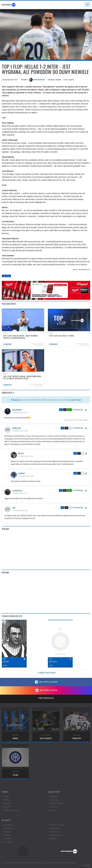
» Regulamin (7, 807)
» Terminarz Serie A (55, 835)
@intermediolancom (46, 690)
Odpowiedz (78, 410)
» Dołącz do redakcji (56, 803)
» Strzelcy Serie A (54, 832)
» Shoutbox (52, 807)
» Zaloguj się (53, 796)
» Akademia (52, 839)
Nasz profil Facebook (46, 682)
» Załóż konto (53, 800)
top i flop (6, 276)
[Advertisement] (46, 550)
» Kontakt (6, 796)
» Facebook (53, 810)
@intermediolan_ (46, 698)
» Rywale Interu (8, 828)
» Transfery (6, 835)
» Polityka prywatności (11, 810)
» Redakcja (6, 800)
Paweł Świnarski (37, 80)
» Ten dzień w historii (56, 825)
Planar (88, 865)
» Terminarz (6, 832)
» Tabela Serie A (54, 828)
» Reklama (6, 803)
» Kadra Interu (7, 839)
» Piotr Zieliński (8, 842)
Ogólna (58, 80)
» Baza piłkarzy (8, 825)
